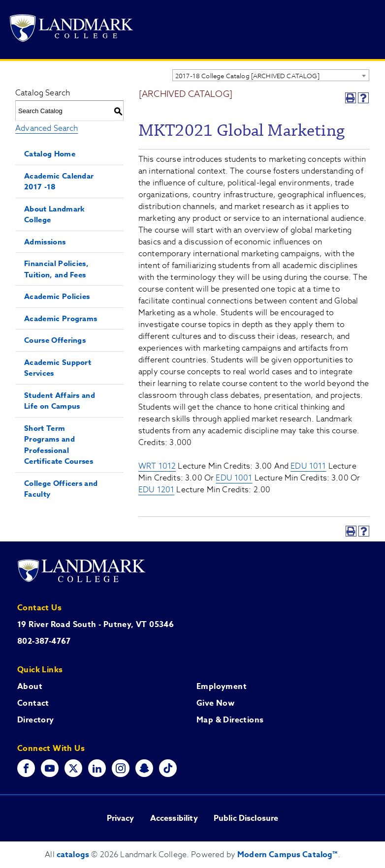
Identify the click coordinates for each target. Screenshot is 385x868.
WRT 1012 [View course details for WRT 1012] (157, 466)
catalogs (73, 855)
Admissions (45, 242)
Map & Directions (230, 720)
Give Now (215, 703)
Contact (33, 703)
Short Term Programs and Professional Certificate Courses (59, 445)
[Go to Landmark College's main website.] (71, 30)
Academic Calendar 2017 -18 (59, 181)
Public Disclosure (246, 818)
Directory (36, 720)
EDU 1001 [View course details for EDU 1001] (234, 478)
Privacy (121, 818)
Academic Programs (61, 318)
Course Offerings (55, 340)
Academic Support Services (58, 368)
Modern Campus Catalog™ (288, 855)
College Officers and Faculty (61, 489)
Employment (222, 687)
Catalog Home (50, 154)
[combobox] (271, 75)
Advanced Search (47, 128)
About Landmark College (54, 214)
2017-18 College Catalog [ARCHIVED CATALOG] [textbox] (247, 76)
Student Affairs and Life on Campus (60, 401)
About (30, 687)
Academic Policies (57, 296)
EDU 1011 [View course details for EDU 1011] (308, 466)
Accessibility (174, 818)
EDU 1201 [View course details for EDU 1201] (156, 490)
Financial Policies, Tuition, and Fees (56, 269)
